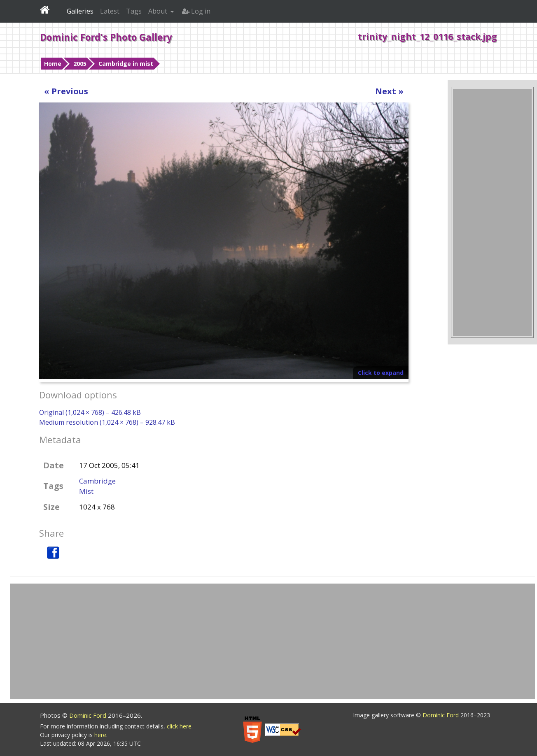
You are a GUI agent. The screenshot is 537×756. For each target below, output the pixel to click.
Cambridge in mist (126, 64)
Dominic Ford (89, 715)
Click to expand (381, 373)
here (100, 735)
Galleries (80, 11)
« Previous (66, 91)
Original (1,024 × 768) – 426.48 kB (90, 412)
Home (53, 64)
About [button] (159, 11)
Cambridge (97, 481)
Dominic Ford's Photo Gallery (106, 37)
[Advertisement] (492, 212)
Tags (134, 11)
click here (179, 726)
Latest (110, 11)
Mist (86, 491)
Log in (196, 11)
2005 (80, 64)
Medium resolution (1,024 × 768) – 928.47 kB (107, 422)
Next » (389, 91)
